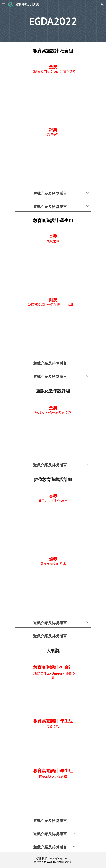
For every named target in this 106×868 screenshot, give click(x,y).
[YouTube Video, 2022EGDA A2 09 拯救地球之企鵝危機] (53, 795)
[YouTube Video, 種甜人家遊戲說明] (53, 435)
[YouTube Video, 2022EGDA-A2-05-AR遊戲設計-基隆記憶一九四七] (53, 330)
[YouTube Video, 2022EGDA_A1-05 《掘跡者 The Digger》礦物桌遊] (53, 97)
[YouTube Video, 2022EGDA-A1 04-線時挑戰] (53, 160)
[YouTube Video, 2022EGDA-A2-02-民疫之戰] (53, 266)
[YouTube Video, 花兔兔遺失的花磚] (53, 589)
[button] (4, 4)
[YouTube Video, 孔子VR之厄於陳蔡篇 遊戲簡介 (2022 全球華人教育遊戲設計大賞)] (53, 526)
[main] (53, 21)
